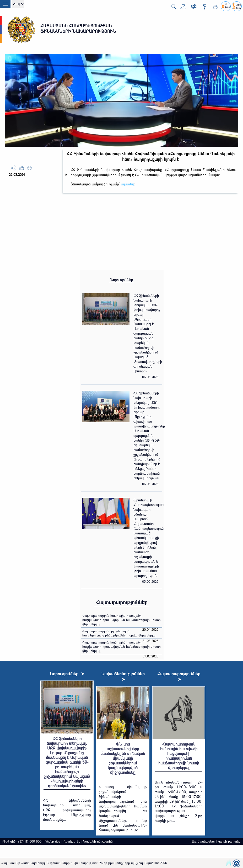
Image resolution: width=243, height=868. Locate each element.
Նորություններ (122, 280)
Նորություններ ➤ (67, 674)
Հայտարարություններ (122, 602)
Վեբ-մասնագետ (203, 841)
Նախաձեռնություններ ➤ (123, 676)
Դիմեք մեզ (52, 841)
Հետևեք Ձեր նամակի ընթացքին (88, 841)
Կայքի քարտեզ (229, 841)
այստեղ (128, 184)
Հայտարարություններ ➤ (179, 676)
